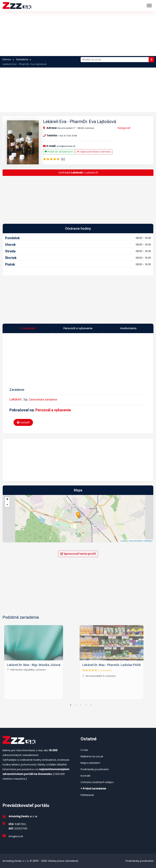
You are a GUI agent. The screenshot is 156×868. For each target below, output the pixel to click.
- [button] (7, 505)
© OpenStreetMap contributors (140, 541)
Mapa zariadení (90, 763)
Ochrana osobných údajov (97, 782)
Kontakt (86, 776)
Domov (7, 59)
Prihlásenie (87, 795)
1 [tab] (71, 705)
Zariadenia (22, 59)
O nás (84, 750)
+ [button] (7, 500)
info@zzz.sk (16, 836)
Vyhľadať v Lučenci (78, 173)
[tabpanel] (40, 661)
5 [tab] (91, 705)
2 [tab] (76, 705)
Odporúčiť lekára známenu (94, 152)
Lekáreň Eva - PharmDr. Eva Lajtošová (80, 122)
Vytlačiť (23, 422)
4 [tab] (86, 705)
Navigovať (124, 128)
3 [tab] (81, 705)
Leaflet (123, 541)
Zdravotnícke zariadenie (43, 400)
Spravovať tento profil (78, 554)
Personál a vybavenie (53, 410)
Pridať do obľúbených (59, 152)
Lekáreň (15, 399)
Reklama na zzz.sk (92, 756)
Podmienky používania (95, 769)
